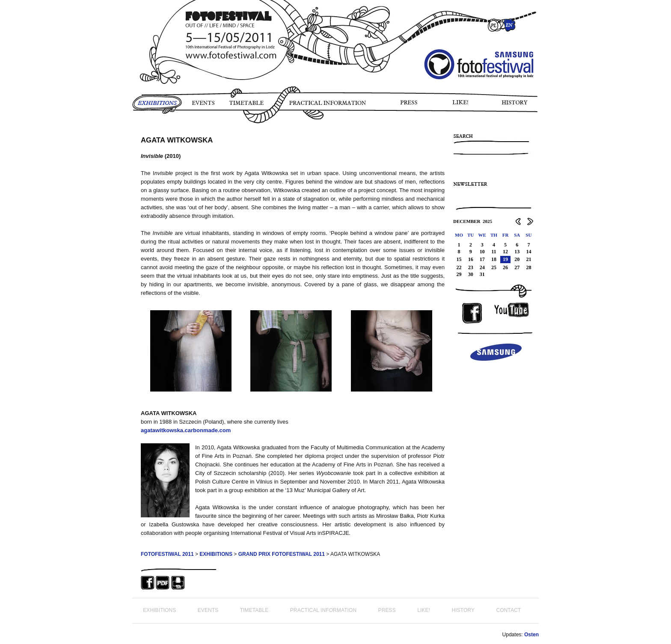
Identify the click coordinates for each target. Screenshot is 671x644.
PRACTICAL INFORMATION (329, 106)
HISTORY (518, 106)
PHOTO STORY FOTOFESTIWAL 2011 (134, 128)
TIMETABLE (249, 106)
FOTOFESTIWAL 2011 (167, 554)
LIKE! (462, 106)
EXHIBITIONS (157, 106)
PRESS (410, 106)
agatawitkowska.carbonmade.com (186, 430)
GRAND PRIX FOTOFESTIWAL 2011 (282, 554)
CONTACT (508, 610)
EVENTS (203, 106)
